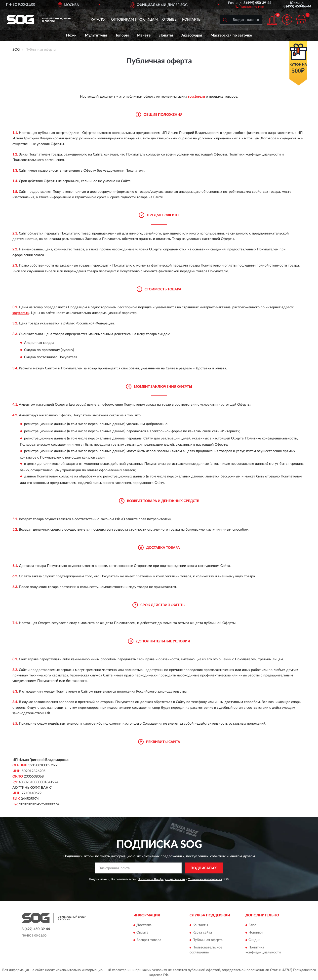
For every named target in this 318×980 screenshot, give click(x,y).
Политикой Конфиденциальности (161, 879)
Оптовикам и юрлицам (134, 20)
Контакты (192, 20)
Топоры (122, 35)
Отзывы (170, 20)
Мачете (144, 35)
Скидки (254, 940)
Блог (252, 925)
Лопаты (166, 35)
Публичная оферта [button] (208, 940)
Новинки (256, 933)
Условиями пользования (205, 879)
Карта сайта (202, 933)
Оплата (142, 933)
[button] (250, 6)
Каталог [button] (99, 20)
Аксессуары (192, 35)
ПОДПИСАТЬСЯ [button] (204, 868)
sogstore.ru (197, 97)
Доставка (144, 925)
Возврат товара (149, 940)
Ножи (71, 35)
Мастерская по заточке (231, 35)
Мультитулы (96, 35)
